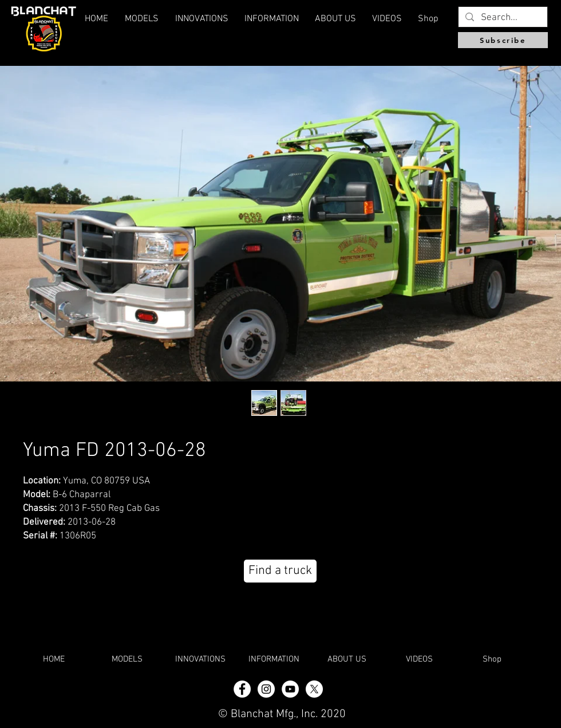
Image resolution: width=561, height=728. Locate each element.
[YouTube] (290, 689)
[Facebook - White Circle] (242, 689)
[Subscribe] (503, 40)
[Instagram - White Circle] (266, 689)
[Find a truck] (280, 571)
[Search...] (502, 18)
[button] (335, 19)
